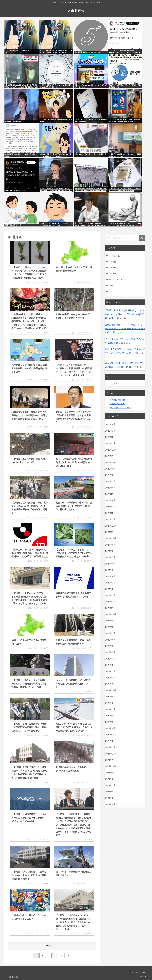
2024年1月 (110, 595)
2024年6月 (110, 564)
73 (62, 956)
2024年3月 (110, 583)
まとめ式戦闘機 (117, 400)
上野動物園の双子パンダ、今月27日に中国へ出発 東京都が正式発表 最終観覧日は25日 (125, 329)
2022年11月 (111, 684)
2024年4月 (110, 576)
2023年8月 (110, 627)
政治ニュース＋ (116, 279)
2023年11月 (111, 608)
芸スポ (112, 291)
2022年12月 (111, 678)
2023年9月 (110, 621)
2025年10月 (111, 463)
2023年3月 (110, 659)
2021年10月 (111, 766)
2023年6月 (110, 640)
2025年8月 (110, 475)
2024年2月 (110, 589)
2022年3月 (110, 735)
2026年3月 (110, 431)
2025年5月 (110, 494)
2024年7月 (110, 557)
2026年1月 (110, 443)
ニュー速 (113, 268)
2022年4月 (110, 728)
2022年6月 (110, 716)
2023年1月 (110, 671)
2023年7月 (110, 633)
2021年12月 (111, 754)
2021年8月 (110, 779)
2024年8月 (110, 551)
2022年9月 (110, 697)
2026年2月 (110, 437)
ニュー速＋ (114, 273)
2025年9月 (110, 469)
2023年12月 (111, 602)
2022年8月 (110, 703)
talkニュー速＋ (115, 256)
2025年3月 (110, 507)
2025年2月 (110, 513)
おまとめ (114, 384)
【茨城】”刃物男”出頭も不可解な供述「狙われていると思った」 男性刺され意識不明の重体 (125, 314)
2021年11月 (111, 760)
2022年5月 (110, 722)
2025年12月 (111, 450)
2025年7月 (110, 481)
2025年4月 (110, 500)
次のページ (52, 946)
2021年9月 (110, 773)
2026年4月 (110, 424)
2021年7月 (110, 785)
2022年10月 (111, 690)
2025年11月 (111, 456)
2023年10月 (111, 614)
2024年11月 (111, 532)
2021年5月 (110, 798)
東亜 (111, 285)
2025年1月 (110, 519)
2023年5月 (110, 646)
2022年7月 (110, 709)
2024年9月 (110, 545)
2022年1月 (110, 747)
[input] (125, 238)
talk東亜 (112, 262)
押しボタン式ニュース (120, 408)
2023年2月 (110, 665)
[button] (142, 238)
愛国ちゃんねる (117, 404)
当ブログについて (139, 973)
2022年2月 (110, 741)
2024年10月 (111, 538)
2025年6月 (110, 488)
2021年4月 (110, 804)
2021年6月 (110, 792)
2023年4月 (110, 652)
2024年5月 (110, 570)
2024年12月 (111, 526)
